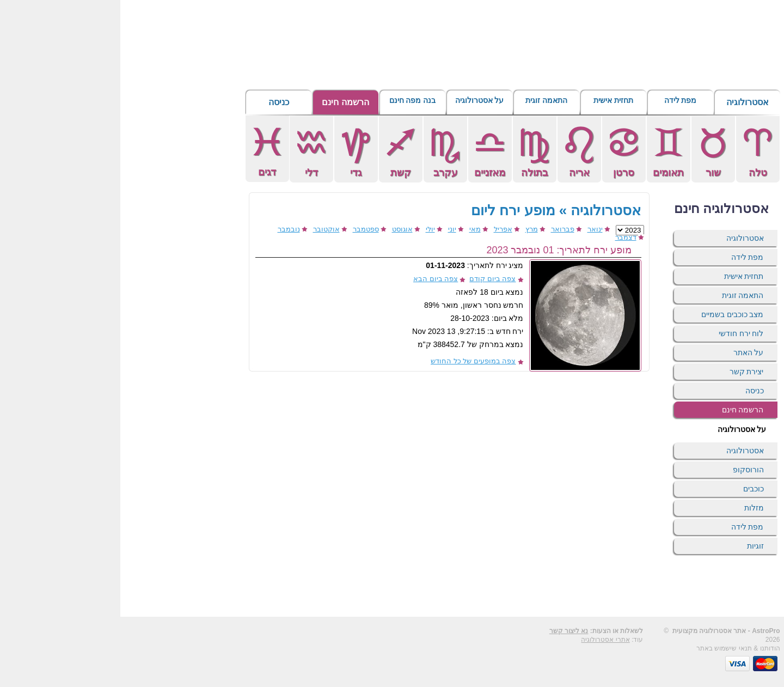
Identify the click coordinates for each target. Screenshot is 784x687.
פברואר (442, 229)
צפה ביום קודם (372, 279)
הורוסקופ (628, 470)
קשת (280, 151)
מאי (355, 229)
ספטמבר (246, 229)
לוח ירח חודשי (621, 333)
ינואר (475, 229)
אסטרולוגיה (627, 102)
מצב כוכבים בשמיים (612, 314)
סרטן (504, 151)
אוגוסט (282, 229)
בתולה (414, 151)
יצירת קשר (626, 372)
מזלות (634, 508)
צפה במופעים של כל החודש (353, 361)
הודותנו (650, 648)
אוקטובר (206, 229)
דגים (147, 151)
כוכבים (633, 489)
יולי (310, 229)
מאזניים (370, 151)
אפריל (383, 229)
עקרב (325, 151)
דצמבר (506, 237)
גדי (236, 151)
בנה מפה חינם (292, 102)
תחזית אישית (493, 102)
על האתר (628, 352)
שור (593, 151)
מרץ (411, 229)
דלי (191, 151)
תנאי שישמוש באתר (604, 648)
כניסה (158, 102)
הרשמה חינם (225, 102)
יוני (332, 229)
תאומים (548, 151)
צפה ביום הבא (315, 279)
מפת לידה (560, 102)
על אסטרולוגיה (359, 102)
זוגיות (635, 546)
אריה (459, 151)
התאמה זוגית (426, 102)
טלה (638, 151)
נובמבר (169, 229)
